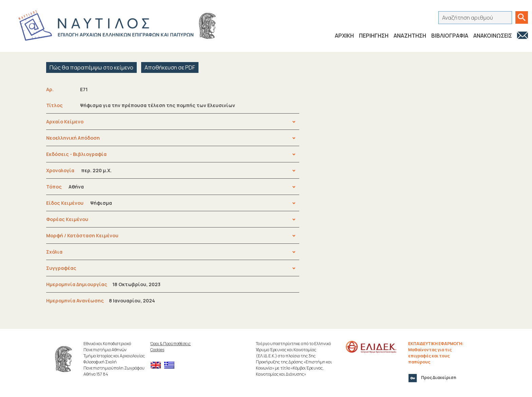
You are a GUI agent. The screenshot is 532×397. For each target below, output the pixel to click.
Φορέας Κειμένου (67, 219)
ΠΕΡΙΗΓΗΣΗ (374, 36)
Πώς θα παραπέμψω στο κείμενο (91, 67)
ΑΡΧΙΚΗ (344, 36)
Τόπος (65, 187)
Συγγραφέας (61, 268)
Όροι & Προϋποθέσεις (170, 344)
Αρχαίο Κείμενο (65, 122)
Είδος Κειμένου (79, 203)
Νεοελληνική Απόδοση (73, 138)
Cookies (157, 350)
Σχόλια (54, 252)
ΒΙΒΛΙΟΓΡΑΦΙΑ (450, 36)
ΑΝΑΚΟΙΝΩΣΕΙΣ (493, 36)
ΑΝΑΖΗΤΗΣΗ (410, 36)
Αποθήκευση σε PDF (170, 67)
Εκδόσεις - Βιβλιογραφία (76, 154)
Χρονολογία (79, 170)
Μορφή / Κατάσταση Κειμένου (82, 235)
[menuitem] (157, 365)
